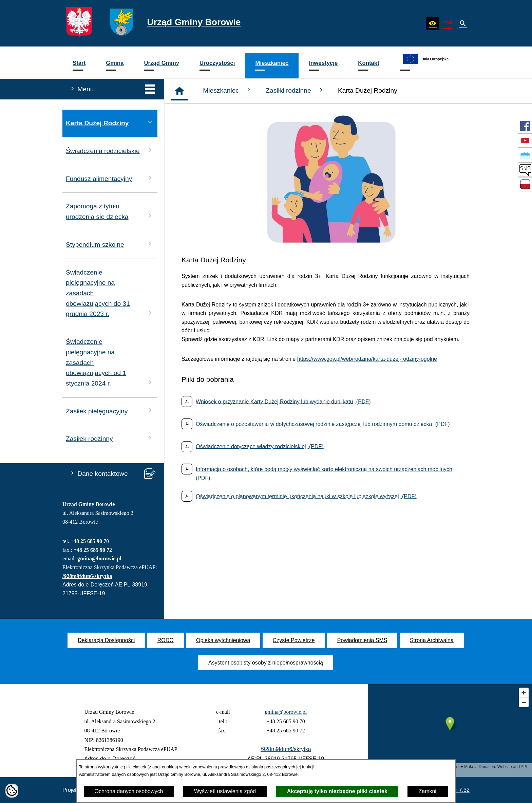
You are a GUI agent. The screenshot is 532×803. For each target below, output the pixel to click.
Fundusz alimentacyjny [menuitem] (110, 178)
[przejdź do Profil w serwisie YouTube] (525, 141)
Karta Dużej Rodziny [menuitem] (110, 122)
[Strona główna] (179, 91)
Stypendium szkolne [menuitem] (110, 244)
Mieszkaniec (227, 90)
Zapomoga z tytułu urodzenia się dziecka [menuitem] (110, 211)
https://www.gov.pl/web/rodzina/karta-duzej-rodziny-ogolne (367, 359)
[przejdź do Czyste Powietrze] (525, 155)
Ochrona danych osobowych (129, 791)
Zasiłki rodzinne (295, 90)
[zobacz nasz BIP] (448, 23)
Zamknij (428, 791)
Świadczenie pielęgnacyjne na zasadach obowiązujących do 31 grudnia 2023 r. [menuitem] (110, 293)
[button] (433, 23)
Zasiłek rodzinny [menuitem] (110, 438)
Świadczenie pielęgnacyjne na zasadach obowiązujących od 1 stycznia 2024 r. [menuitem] (110, 362)
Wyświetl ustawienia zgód (225, 791)
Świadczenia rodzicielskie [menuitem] (110, 150)
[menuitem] (79, 66)
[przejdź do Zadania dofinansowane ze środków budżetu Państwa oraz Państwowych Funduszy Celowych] (525, 184)
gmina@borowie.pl (99, 558)
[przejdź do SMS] (525, 170)
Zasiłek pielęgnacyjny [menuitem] (110, 410)
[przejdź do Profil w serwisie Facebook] (525, 126)
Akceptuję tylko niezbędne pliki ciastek (337, 791)
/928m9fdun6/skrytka (87, 576)
